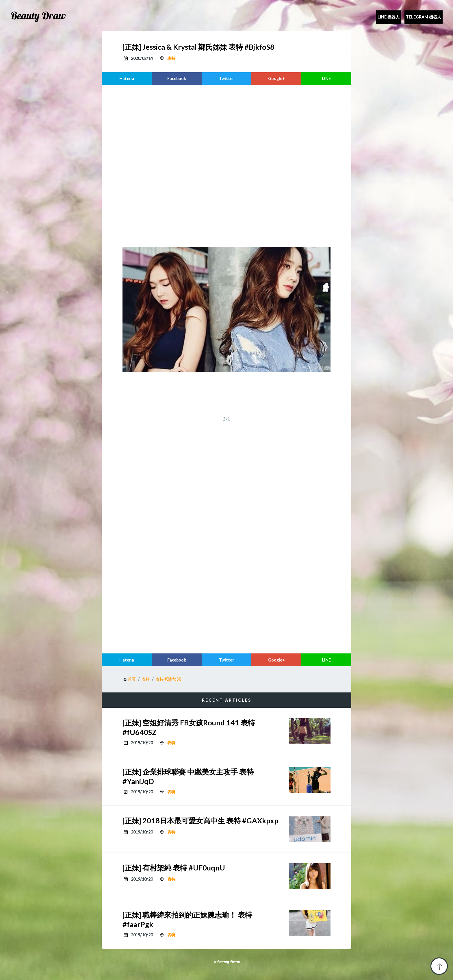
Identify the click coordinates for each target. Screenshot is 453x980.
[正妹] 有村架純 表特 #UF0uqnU (174, 868)
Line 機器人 (389, 17)
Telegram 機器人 (424, 17)
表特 (171, 58)
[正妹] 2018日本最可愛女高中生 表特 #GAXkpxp (200, 820)
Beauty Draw (38, 16)
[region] (226, 142)
